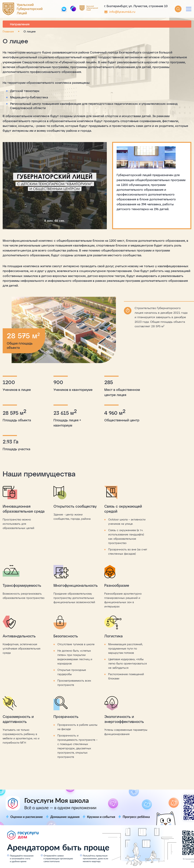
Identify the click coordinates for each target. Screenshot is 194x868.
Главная (8, 31)
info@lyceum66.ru (122, 12)
